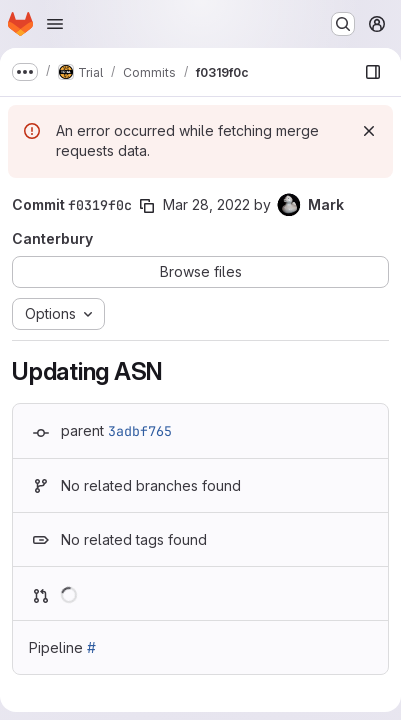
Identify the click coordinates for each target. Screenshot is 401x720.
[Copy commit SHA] (147, 206)
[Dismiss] (369, 131)
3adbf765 (140, 431)
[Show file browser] (373, 72)
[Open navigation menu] (55, 24)
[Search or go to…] (343, 24)
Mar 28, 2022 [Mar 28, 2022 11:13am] (206, 204)
